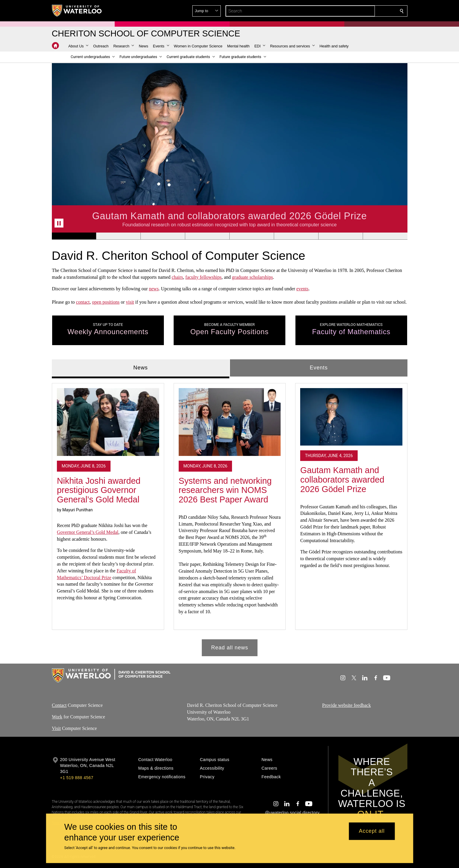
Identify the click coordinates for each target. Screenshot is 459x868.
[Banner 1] (74, 236)
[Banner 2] (118, 236)
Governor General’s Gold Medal (88, 532)
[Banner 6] (296, 236)
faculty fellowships (203, 277)
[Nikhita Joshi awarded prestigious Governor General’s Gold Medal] (108, 422)
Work (57, 717)
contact (83, 302)
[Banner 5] (252, 236)
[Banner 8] (385, 236)
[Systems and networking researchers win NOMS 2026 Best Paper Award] (229, 422)
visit (130, 302)
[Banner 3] (163, 236)
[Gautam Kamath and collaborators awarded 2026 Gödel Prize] (351, 417)
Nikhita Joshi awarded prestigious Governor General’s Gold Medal (99, 490)
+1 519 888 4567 (77, 778)
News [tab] (141, 368)
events (302, 289)
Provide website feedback (346, 705)
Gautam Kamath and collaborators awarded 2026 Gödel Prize (342, 480)
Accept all (372, 831)
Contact (59, 705)
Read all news (229, 648)
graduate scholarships (252, 277)
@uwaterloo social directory (292, 813)
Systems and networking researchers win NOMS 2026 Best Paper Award (225, 490)
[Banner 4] (207, 236)
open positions (106, 302)
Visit (56, 728)
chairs (177, 277)
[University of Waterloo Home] (77, 11)
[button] (359, 11)
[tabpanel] (230, 517)
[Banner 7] (340, 236)
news (154, 289)
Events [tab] (319, 368)
